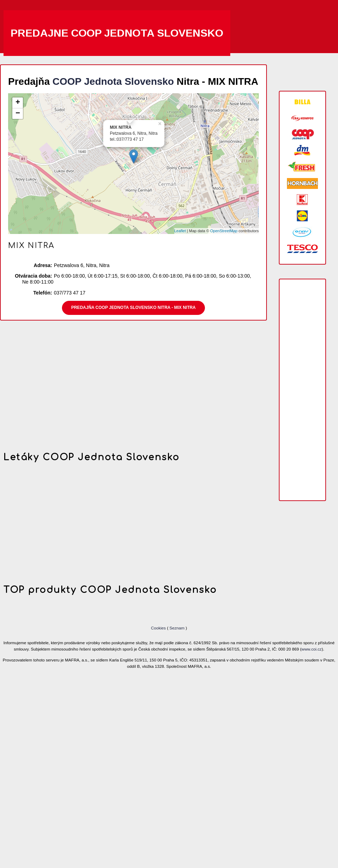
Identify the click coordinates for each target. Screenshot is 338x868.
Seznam (177, 628)
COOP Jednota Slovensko (113, 81)
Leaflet (180, 231)
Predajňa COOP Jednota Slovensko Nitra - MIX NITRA (133, 308)
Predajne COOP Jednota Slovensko (117, 33)
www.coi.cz (312, 649)
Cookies (159, 628)
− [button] (18, 114)
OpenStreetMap (224, 231)
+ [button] (18, 103)
